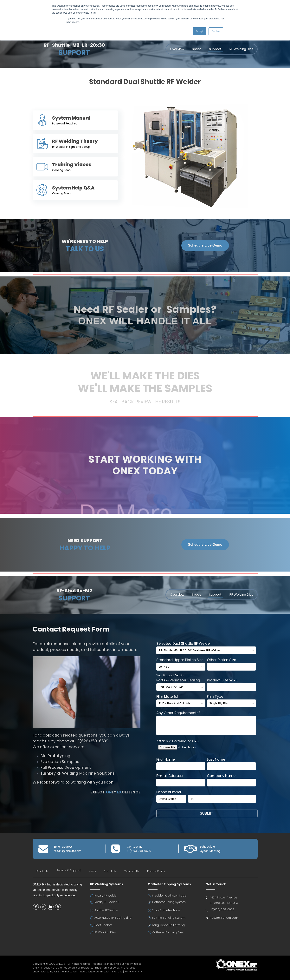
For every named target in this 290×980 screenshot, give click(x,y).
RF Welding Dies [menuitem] (241, 49)
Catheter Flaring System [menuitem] (169, 902)
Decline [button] (216, 31)
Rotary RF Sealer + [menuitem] (107, 902)
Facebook (36, 907)
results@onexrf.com (68, 851)
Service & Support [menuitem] (69, 870)
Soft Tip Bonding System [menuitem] (169, 918)
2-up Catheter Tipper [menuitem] (167, 910)
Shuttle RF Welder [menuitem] (106, 910)
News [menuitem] (92, 871)
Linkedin (51, 907)
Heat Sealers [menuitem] (103, 925)
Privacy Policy (133, 972)
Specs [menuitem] (197, 49)
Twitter (43, 907)
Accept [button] (200, 31)
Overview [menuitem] (177, 49)
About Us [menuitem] (110, 871)
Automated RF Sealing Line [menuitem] (113, 918)
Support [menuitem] (215, 49)
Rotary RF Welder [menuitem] (106, 896)
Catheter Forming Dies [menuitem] (168, 932)
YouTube (58, 907)
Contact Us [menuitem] (132, 871)
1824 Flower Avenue (224, 897)
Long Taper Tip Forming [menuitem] (168, 925)
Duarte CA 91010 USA (224, 903)
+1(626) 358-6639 (139, 851)
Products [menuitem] (43, 871)
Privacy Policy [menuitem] (156, 871)
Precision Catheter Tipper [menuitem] (170, 896)
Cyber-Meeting (210, 851)
